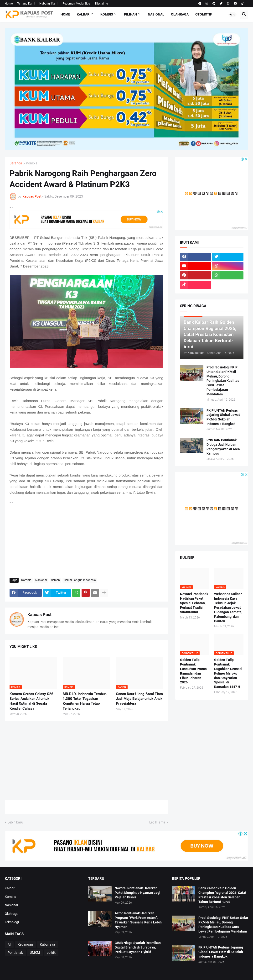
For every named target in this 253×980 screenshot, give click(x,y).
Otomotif (204, 14)
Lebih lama (157, 822)
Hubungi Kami (49, 4)
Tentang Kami (26, 4)
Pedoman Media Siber (77, 4)
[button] (232, 15)
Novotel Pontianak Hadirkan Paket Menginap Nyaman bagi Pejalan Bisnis (137, 893)
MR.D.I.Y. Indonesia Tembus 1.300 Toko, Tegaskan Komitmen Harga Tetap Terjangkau (85, 701)
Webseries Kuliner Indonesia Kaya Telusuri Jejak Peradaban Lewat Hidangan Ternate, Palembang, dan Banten (228, 607)
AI (9, 944)
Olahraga (180, 14)
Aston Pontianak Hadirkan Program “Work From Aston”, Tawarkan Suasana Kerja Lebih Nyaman (138, 920)
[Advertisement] (86, 539)
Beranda (16, 163)
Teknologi (12, 922)
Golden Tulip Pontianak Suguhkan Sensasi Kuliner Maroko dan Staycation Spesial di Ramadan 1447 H (228, 673)
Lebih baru (15, 822)
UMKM (35, 953)
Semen (55, 580)
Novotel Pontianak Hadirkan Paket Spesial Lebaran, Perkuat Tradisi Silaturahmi (194, 603)
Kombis (107, 14)
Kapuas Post (39, 615)
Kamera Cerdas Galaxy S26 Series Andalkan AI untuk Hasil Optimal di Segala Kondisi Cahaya (31, 701)
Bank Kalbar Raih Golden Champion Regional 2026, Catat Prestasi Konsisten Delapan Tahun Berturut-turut (222, 895)
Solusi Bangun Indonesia (80, 580)
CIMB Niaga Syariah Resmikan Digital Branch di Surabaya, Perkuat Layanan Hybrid (138, 947)
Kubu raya (47, 944)
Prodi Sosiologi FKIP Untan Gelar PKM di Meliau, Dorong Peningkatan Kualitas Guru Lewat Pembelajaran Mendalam (223, 381)
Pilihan (130, 14)
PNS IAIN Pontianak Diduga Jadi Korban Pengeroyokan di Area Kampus (223, 447)
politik (51, 953)
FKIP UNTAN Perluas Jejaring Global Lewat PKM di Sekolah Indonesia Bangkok (223, 417)
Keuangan (25, 944)
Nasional (156, 14)
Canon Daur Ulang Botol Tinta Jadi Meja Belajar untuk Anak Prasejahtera (139, 699)
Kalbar (83, 14)
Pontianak (15, 953)
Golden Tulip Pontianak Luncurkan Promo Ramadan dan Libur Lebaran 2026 (193, 671)
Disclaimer (102, 4)
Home (9, 4)
